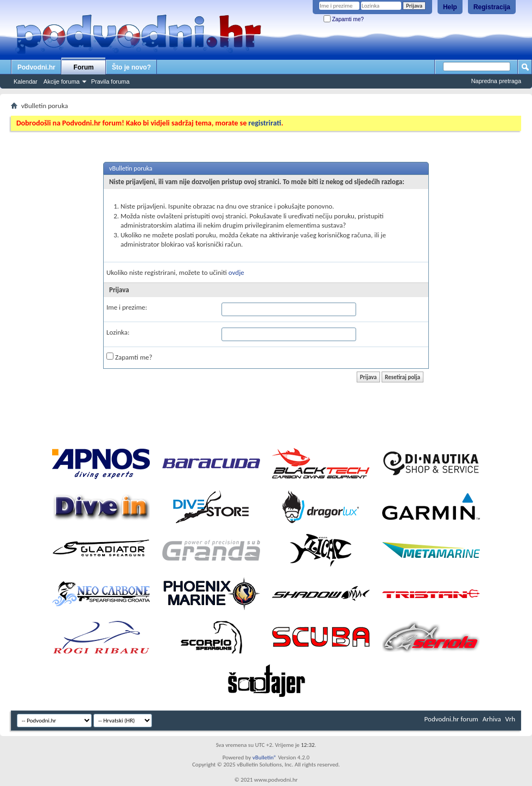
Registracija (492, 7)
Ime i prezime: (127, 307)
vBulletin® (265, 757)
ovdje (236, 272)
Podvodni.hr (36, 67)
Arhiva (492, 719)
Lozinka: (118, 332)
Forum (83, 67)
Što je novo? (131, 67)
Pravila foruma (110, 81)
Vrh (510, 719)
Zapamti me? (344, 19)
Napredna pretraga (496, 81)
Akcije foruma (62, 81)
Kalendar (26, 81)
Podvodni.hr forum (451, 719)
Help (450, 7)
